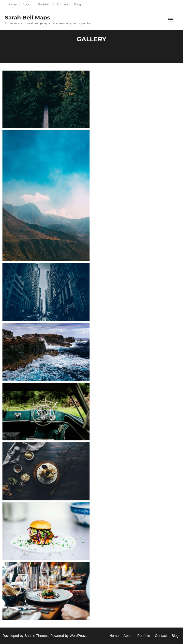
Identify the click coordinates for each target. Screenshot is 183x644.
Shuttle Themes (37, 636)
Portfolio (44, 4)
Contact (62, 4)
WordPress (78, 636)
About (27, 4)
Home (12, 4)
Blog (78, 4)
